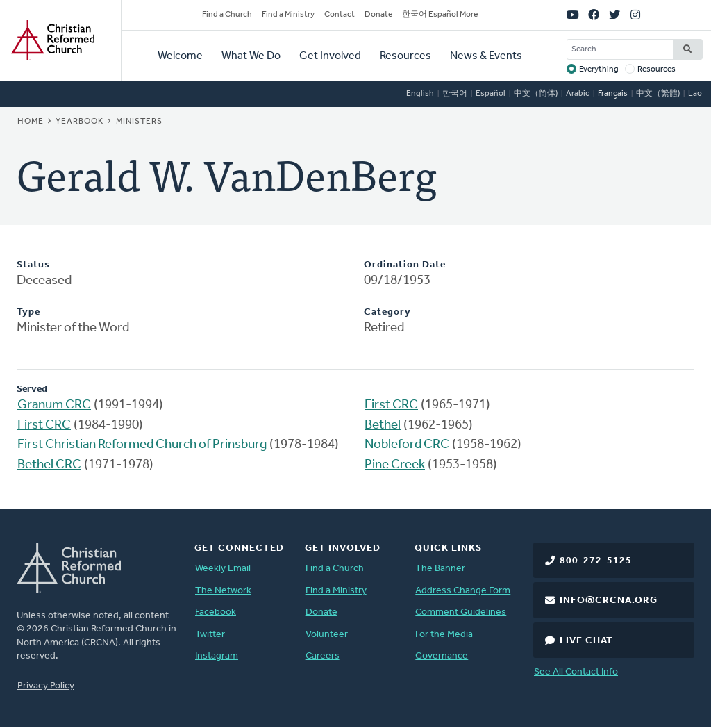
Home (31, 122)
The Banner (440, 569)
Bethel (383, 425)
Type (28, 312)
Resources (405, 56)
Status (33, 265)
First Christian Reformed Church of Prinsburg (142, 445)
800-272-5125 (596, 561)
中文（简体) (536, 94)
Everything (599, 69)
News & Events (486, 56)
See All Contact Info (576, 672)
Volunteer (327, 635)
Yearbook (80, 122)
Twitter (210, 635)
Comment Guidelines (461, 612)
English (420, 94)
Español (491, 94)
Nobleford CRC (407, 445)
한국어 (455, 94)
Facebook (216, 612)
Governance (442, 656)
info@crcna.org (609, 601)
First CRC (44, 425)
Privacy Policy (46, 686)
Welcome (180, 56)
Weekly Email (223, 569)
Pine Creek (395, 465)
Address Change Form (463, 591)
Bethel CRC (49, 465)
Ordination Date (405, 265)
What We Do (251, 56)
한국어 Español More (440, 15)
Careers (323, 656)
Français (613, 94)
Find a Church (227, 15)
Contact (340, 15)
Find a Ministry (288, 15)
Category (387, 312)
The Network (223, 591)
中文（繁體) (658, 94)
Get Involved (330, 56)
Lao (695, 94)
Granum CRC (54, 405)
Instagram (217, 656)
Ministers (139, 122)
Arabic (578, 94)
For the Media (444, 635)
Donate (378, 15)
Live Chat (586, 641)
